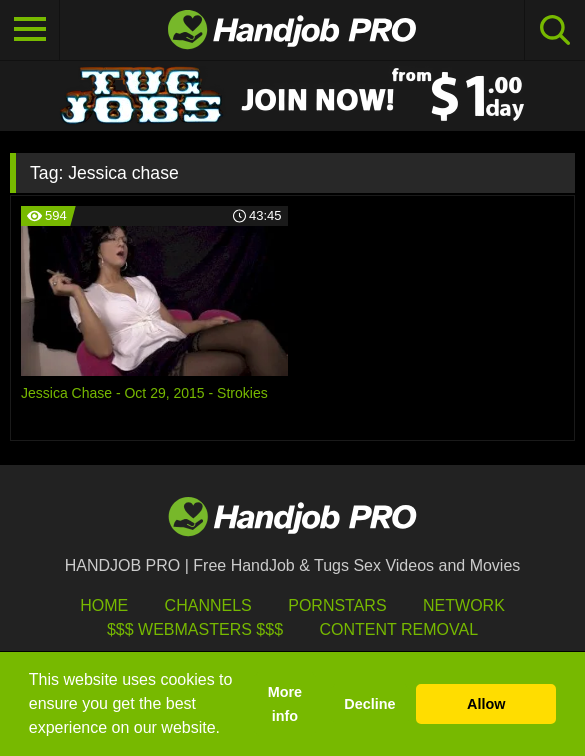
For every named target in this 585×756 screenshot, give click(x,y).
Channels (208, 605)
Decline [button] (369, 704)
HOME (104, 605)
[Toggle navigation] (30, 30)
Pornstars (337, 605)
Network (464, 605)
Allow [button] (486, 704)
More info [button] (285, 704)
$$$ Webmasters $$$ (195, 629)
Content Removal (398, 629)
